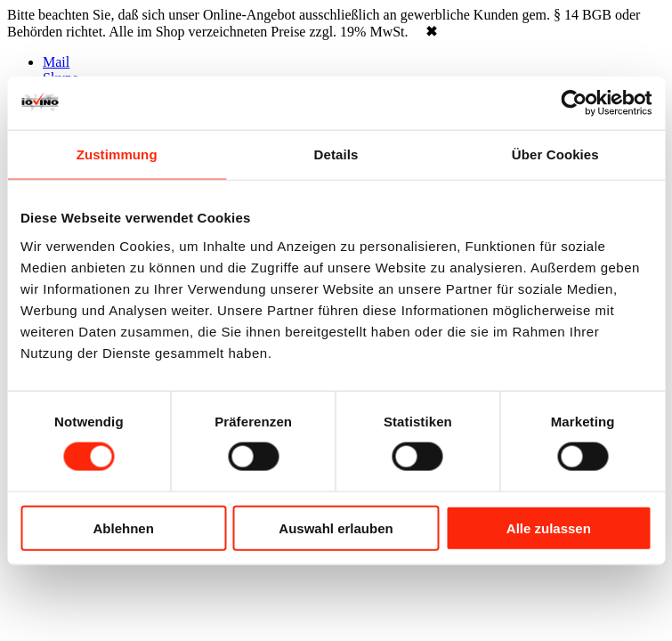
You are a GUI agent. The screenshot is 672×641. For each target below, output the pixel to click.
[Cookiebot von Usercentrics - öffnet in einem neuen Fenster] (574, 103)
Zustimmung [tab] (117, 154)
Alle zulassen (549, 527)
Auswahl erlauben (336, 527)
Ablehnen (124, 527)
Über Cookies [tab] (555, 154)
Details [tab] (336, 154)
